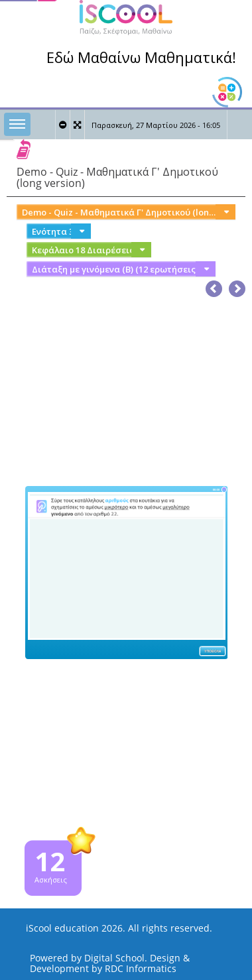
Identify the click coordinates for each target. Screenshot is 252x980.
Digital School (114, 958)
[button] (237, 286)
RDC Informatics (141, 968)
